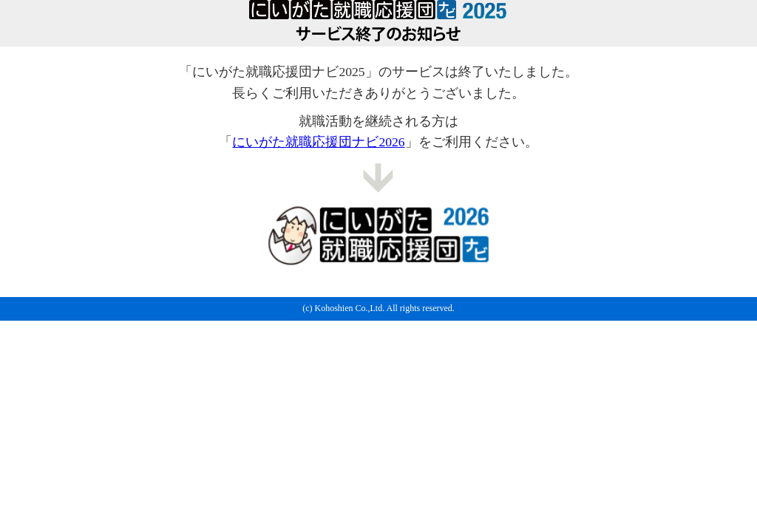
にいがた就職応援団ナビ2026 (318, 142)
